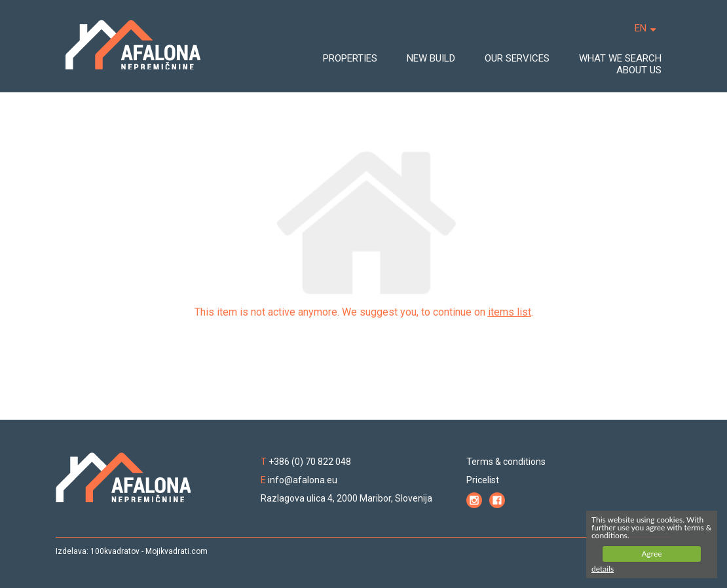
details (603, 569)
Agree (651, 554)
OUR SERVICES (517, 58)
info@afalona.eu (303, 480)
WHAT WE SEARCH (620, 58)
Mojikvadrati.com (177, 551)
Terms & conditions (506, 462)
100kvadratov (115, 551)
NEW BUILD (431, 58)
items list (510, 312)
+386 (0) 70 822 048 (310, 462)
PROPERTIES (350, 58)
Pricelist (483, 480)
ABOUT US (639, 70)
